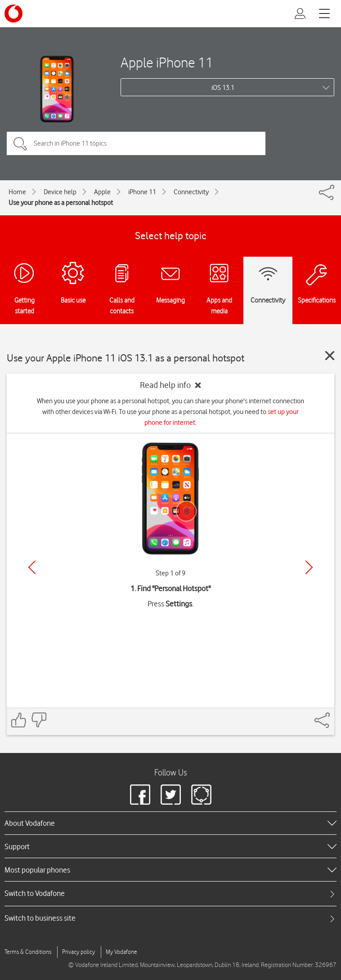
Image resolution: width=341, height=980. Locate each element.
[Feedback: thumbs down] (39, 720)
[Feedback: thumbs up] (19, 720)
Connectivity (191, 192)
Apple (102, 192)
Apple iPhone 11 (167, 62)
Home (17, 192)
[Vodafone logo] (13, 13)
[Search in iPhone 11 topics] (136, 143)
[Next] (309, 567)
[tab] (170, 893)
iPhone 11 (142, 192)
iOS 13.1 (223, 88)
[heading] (170, 823)
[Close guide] (330, 356)
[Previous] (32, 567)
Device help (60, 192)
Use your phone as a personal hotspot (61, 203)
